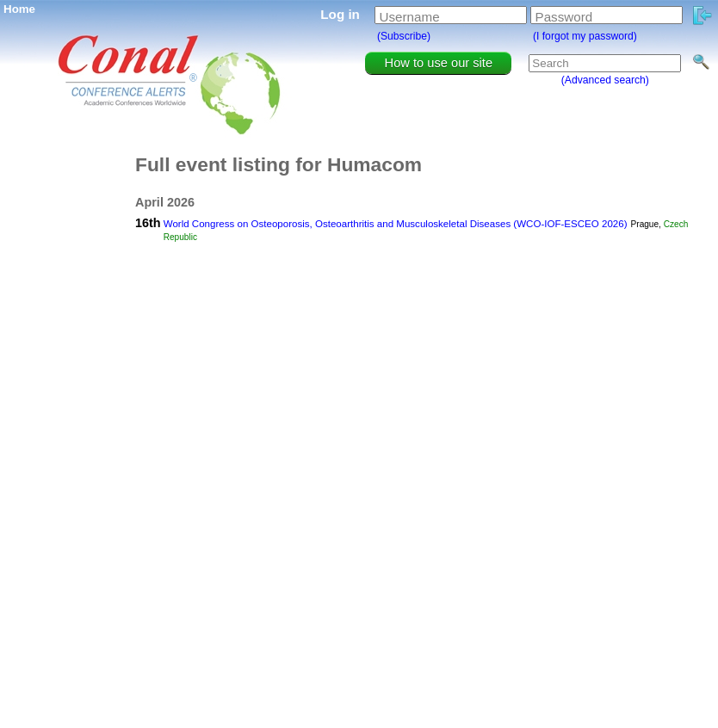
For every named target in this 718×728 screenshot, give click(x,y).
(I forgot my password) (585, 36)
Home (19, 9)
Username (410, 17)
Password (564, 17)
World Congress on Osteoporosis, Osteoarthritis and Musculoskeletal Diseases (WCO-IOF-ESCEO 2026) (396, 224)
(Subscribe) (404, 36)
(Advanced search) (605, 80)
